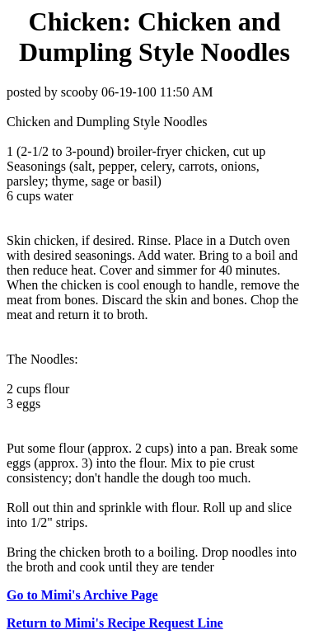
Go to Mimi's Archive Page (82, 595)
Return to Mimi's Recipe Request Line (115, 623)
